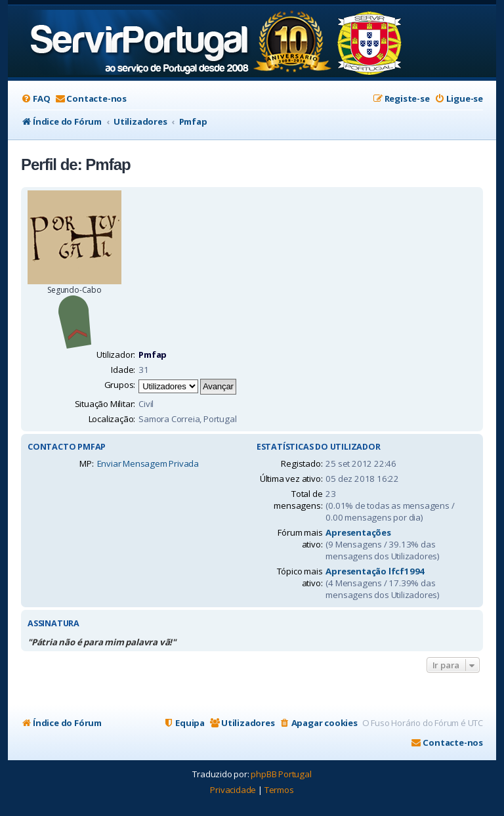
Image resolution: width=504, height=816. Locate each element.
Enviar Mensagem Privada (148, 463)
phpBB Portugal (281, 774)
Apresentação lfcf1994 (375, 571)
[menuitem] (35, 99)
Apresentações (358, 532)
